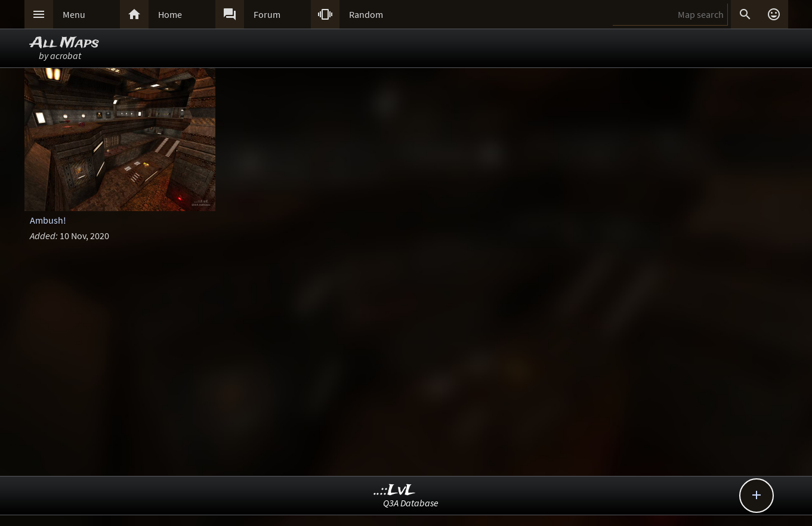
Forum (267, 14)
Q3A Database (411, 503)
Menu (74, 14)
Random (366, 14)
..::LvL (395, 491)
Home (170, 14)
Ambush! (48, 220)
